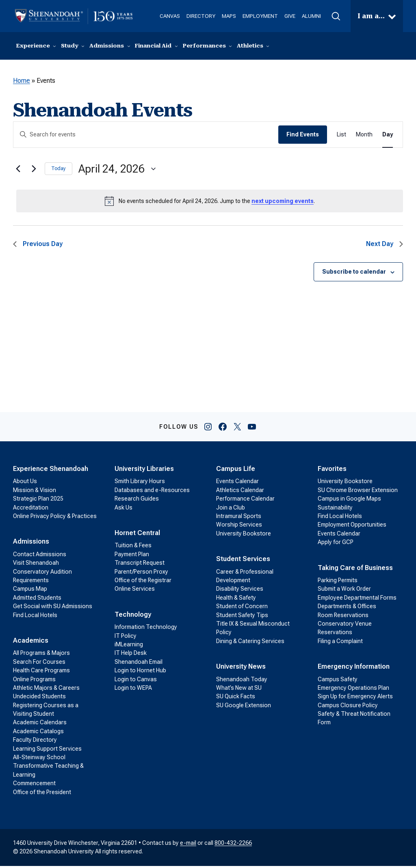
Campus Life (236, 471)
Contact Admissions (40, 556)
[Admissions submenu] (129, 47)
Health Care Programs (41, 672)
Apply (388, 47)
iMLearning (129, 646)
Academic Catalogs (38, 733)
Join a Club (231, 510)
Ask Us (123, 510)
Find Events (303, 136)
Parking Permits (338, 582)
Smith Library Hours (140, 483)
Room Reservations (343, 617)
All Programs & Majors (41, 655)
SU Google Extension (244, 707)
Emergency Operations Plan (353, 690)
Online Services (135, 591)
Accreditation (31, 510)
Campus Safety (338, 681)
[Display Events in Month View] (364, 137)
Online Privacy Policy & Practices (55, 518)
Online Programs (34, 681)
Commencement (34, 785)
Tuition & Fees (133, 547)
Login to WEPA (133, 690)
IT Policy (126, 638)
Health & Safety (236, 600)
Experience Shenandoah (51, 471)
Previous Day (38, 246)
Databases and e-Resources (152, 492)
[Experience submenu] (54, 47)
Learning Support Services (47, 751)
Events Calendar (237, 483)
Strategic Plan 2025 (38, 501)
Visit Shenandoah (36, 565)
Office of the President (42, 794)
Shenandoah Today (242, 681)
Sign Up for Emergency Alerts (355, 698)
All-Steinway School (39, 759)
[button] (326, 16)
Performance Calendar (245, 501)
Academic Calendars (40, 724)
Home (22, 83)
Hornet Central (137, 535)
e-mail (188, 845)
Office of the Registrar (143, 582)
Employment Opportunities (352, 527)
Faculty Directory (35, 742)
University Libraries (144, 471)
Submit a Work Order (344, 591)
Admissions (31, 543)
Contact (326, 47)
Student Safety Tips (242, 617)
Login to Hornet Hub (140, 672)
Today (58, 171)
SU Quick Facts (236, 698)
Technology (133, 616)
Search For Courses (39, 664)
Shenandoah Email (139, 664)
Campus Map (30, 591)
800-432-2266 (233, 845)
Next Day (385, 246)
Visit (358, 47)
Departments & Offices (347, 608)
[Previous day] (18, 171)
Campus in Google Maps (349, 501)
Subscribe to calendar (354, 274)
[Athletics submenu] (268, 47)
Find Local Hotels (35, 617)
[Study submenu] (83, 47)
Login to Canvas (136, 681)
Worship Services (239, 527)
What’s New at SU (239, 690)
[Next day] (34, 171)
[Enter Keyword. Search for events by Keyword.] (146, 137)
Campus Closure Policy (348, 707)
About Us (25, 483)
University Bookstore (244, 535)
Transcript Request (140, 565)
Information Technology (146, 629)
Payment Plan (132, 556)
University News (241, 668)
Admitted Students (37, 600)
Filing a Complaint (340, 643)
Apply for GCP (336, 544)
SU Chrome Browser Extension (358, 492)
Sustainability (335, 510)
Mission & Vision (35, 492)
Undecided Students (39, 698)
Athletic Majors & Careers (46, 690)
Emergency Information (354, 668)
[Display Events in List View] (341, 137)
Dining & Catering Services (250, 643)
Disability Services (240, 591)
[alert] (210, 203)
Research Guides (137, 501)
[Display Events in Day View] (388, 137)
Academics (31, 642)
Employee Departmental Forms (357, 600)
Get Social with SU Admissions (53, 608)
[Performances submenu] (230, 47)
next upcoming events (283, 203)
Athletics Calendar (240, 492)
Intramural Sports (239, 518)
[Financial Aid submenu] (176, 47)
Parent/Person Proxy (141, 574)
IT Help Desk (131, 655)
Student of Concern (242, 608)
